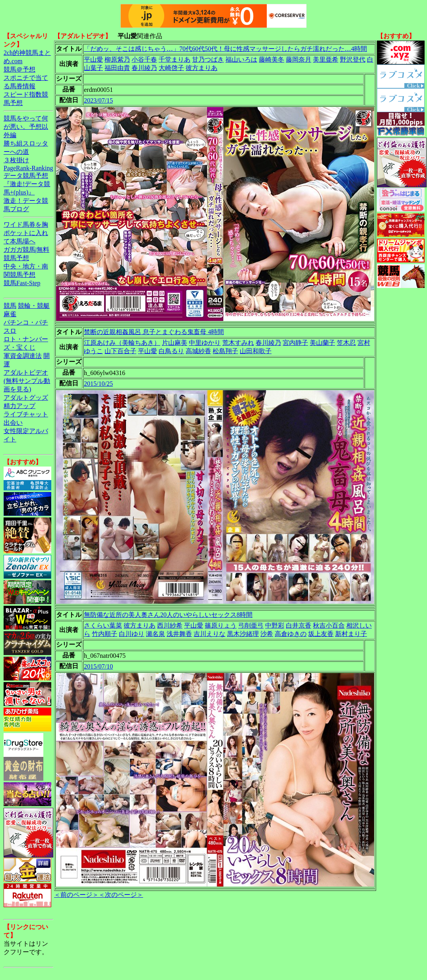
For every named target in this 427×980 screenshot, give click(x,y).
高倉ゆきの (291, 634)
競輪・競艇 (34, 306)
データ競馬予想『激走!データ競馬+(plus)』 (27, 184)
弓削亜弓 (251, 625)
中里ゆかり (205, 343)
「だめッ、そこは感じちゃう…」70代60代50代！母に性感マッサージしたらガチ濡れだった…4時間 (225, 49)
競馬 (10, 306)
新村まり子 (351, 634)
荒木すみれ (238, 343)
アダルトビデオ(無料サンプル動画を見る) (27, 381)
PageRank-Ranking (28, 168)
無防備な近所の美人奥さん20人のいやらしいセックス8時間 (168, 615)
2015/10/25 (98, 384)
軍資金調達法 (23, 356)
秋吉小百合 (329, 625)
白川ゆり (132, 634)
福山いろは (241, 59)
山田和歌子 (256, 351)
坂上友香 (321, 634)
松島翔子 (225, 351)
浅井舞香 (179, 634)
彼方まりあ (202, 68)
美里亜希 (326, 59)
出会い (13, 423)
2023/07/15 (98, 100)
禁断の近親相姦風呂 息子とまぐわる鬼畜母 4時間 (154, 332)
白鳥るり (171, 351)
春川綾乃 (144, 68)
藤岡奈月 (299, 59)
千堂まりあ (175, 59)
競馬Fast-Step (22, 283)
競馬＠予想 (19, 69)
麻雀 (10, 314)
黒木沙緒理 (243, 634)
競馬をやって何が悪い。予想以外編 (26, 127)
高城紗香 (198, 351)
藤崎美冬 (272, 59)
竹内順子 (105, 634)
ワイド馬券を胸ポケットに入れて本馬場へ (26, 233)
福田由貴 (117, 68)
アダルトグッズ (26, 398)
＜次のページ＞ (121, 895)
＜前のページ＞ (76, 895)
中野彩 (275, 625)
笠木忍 (346, 343)
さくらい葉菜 (103, 625)
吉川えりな (210, 634)
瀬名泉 (155, 634)
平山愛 (93, 59)
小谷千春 (144, 59)
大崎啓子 (171, 68)
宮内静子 (295, 343)
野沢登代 (353, 59)
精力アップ (19, 406)
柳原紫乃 (117, 59)
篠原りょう (221, 625)
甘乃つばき (208, 59)
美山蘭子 (322, 343)
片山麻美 (175, 343)
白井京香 (299, 625)
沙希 (267, 634)
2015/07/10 (98, 666)
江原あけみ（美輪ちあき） (122, 343)
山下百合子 (120, 351)
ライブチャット (26, 414)
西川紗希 (170, 625)
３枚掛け (16, 160)
